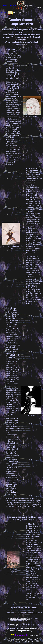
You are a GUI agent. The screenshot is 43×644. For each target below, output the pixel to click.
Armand (15, 78)
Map (38, 641)
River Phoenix (33, 639)
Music (10, 641)
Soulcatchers (14, 639)
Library (17, 641)
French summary (28, 641)
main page (33, 635)
